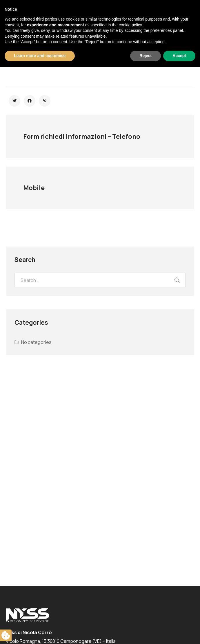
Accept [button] (179, 633)
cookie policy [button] (130, 602)
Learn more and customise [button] (40, 633)
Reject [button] (146, 633)
